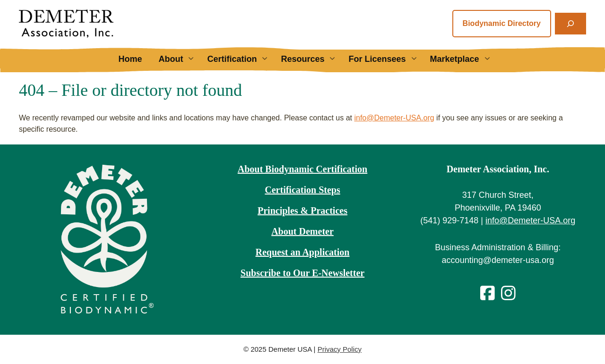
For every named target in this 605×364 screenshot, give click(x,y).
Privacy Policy (340, 349)
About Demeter (302, 231)
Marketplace (464, 59)
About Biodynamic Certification (302, 169)
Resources (312, 59)
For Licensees (387, 59)
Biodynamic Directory (502, 23)
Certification (242, 59)
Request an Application (303, 252)
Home (130, 59)
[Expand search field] (570, 24)
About (180, 59)
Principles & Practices (302, 211)
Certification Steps (302, 190)
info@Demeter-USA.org (394, 118)
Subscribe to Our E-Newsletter (302, 273)
